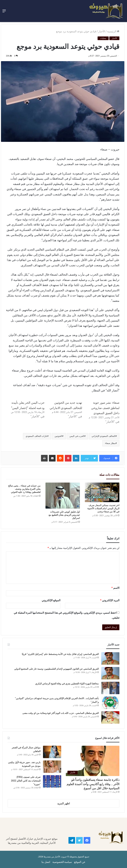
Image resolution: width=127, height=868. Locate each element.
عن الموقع (80, 862)
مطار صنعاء (110, 443)
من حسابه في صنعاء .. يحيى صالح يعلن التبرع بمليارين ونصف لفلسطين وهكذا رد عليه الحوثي (24, 489)
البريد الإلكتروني (110, 600)
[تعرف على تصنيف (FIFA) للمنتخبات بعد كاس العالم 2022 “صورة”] (52, 781)
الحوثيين (58, 436)
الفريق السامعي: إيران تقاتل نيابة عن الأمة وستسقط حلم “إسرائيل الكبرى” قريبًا (60, 654)
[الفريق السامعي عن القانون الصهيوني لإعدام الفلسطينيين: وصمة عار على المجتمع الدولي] (110, 673)
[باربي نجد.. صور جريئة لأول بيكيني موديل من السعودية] (52, 767)
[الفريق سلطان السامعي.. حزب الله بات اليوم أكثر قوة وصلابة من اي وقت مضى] (110, 717)
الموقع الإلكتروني (51, 600)
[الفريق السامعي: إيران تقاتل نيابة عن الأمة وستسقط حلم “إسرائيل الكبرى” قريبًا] (110, 658)
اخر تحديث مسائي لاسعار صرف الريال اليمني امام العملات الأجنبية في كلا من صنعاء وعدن (103, 508)
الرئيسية (113, 31)
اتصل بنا (46, 862)
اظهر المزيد (63, 803)
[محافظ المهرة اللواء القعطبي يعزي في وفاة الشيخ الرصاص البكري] (110, 688)
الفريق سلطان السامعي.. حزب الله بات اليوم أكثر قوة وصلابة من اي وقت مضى (60, 713)
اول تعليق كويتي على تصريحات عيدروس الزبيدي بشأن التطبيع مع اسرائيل (64, 515)
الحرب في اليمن (77, 436)
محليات (103, 38)
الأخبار (102, 31)
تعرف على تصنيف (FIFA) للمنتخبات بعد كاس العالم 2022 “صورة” (26, 781)
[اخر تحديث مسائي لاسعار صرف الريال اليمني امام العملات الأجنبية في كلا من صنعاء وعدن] (102, 492)
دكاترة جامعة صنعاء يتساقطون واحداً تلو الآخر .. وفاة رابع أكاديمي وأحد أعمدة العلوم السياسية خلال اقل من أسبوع (93, 784)
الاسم (115, 588)
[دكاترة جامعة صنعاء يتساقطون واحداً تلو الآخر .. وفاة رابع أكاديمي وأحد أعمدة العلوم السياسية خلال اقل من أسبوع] (93, 761)
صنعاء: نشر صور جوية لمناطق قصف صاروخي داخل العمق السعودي (105, 408)
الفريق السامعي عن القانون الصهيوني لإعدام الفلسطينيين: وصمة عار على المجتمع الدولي (56, 669)
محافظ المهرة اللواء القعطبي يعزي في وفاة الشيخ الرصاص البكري (67, 684)
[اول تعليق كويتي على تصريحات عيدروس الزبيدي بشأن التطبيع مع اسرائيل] (63, 495)
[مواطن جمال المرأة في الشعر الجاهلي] (52, 752)
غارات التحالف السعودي (36, 436)
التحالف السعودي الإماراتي (104, 436)
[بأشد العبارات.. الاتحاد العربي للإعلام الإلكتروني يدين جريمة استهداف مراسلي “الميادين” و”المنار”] (110, 703)
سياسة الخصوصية (62, 862)
